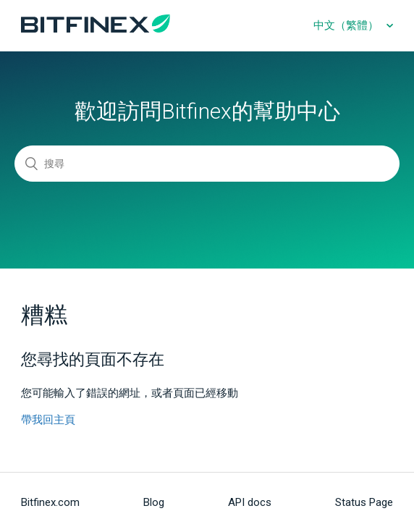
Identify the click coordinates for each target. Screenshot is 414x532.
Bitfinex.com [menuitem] (50, 502)
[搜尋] (207, 164)
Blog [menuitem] (154, 502)
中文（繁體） (347, 25)
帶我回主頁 (48, 420)
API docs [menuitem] (250, 502)
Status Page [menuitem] (364, 502)
